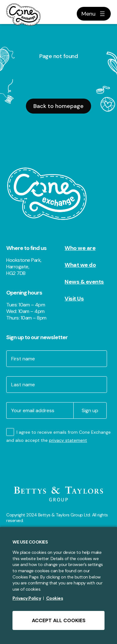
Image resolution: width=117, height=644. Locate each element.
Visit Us (74, 299)
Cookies (55, 598)
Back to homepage (58, 106)
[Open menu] (94, 14)
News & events (84, 282)
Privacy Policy (27, 598)
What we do (80, 265)
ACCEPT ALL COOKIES (59, 620)
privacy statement (68, 440)
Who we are (80, 248)
